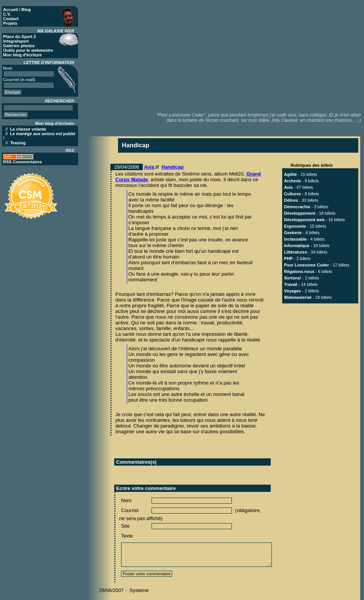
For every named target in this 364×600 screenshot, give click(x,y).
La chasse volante (28, 129)
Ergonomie (295, 226)
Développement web (304, 220)
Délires (291, 200)
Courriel (130, 510)
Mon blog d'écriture (22, 55)
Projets (10, 23)
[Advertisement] (226, 55)
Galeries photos (19, 46)
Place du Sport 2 (19, 37)
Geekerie (293, 233)
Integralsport (16, 41)
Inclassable (295, 239)
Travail (291, 284)
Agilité (291, 174)
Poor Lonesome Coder (307, 265)
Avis (149, 167)
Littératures (296, 252)
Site (125, 526)
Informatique (297, 246)
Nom (126, 500)
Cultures (293, 194)
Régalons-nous (299, 271)
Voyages (292, 291)
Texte (127, 536)
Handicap (173, 167)
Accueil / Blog (17, 10)
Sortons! (293, 278)
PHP (288, 259)
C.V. (7, 14)
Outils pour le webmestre (28, 50)
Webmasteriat (298, 297)
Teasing (18, 143)
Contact (11, 19)
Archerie (293, 181)
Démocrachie (297, 207)
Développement (300, 213)
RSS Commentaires (22, 162)
